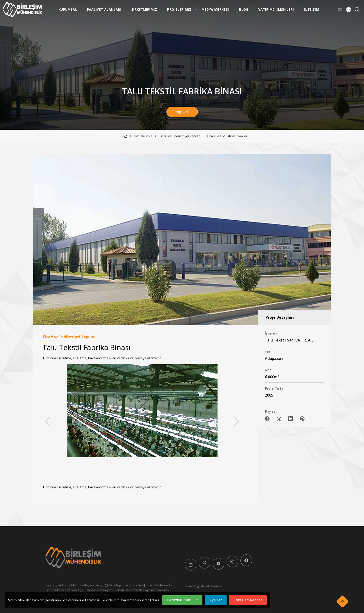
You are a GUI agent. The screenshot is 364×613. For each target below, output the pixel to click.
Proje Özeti (182, 112)
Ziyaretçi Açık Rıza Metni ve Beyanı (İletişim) (76, 585)
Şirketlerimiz (144, 9)
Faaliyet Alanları (104, 9)
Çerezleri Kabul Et (182, 600)
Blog (244, 9)
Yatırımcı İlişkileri (276, 9)
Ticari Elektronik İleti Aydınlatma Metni (143, 590)
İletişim (312, 9)
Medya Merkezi (216, 9)
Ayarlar (216, 600)
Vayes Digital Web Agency (203, 586)
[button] (236, 422)
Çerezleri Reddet (248, 600)
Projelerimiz (180, 9)
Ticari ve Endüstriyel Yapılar (179, 136)
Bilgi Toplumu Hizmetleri (126, 585)
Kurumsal (68, 9)
